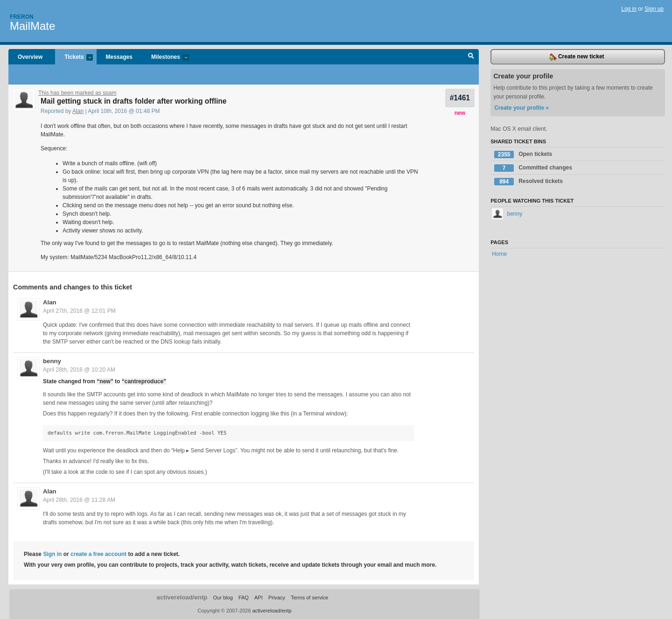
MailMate (32, 26)
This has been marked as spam (77, 93)
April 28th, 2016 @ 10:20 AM (79, 370)
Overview (30, 57)
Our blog (223, 598)
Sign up (654, 9)
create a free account (98, 554)
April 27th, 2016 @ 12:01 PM (79, 311)
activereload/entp (182, 597)
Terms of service (309, 598)
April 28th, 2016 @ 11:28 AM (79, 500)
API (259, 598)
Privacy (277, 598)
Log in (629, 9)
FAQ (244, 598)
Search (471, 57)
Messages (119, 57)
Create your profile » (521, 108)
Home (499, 254)
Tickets (74, 58)
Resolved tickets (528, 182)
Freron (22, 17)
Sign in (52, 554)
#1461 (460, 98)
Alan (78, 111)
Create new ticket (577, 57)
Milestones (165, 58)
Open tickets (523, 155)
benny (52, 361)
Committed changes (533, 168)
